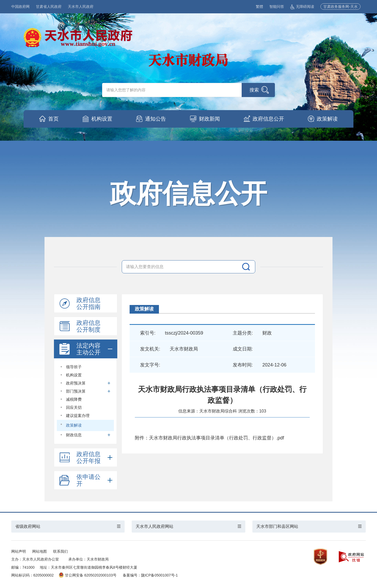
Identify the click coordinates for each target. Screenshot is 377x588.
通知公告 (156, 119)
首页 (53, 119)
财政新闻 (209, 119)
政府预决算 (88, 383)
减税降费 (74, 399)
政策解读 (327, 119)
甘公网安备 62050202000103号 (88, 575)
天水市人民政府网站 (154, 526)
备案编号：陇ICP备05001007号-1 (150, 575)
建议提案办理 (78, 415)
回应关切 (74, 407)
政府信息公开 (268, 119)
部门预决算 (88, 391)
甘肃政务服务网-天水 (340, 7)
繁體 (259, 7)
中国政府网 (20, 7)
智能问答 (277, 7)
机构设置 (102, 119)
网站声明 (19, 551)
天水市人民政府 (81, 7)
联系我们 (60, 551)
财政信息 (88, 435)
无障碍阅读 (302, 7)
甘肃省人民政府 (49, 7)
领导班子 (74, 367)
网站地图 (40, 551)
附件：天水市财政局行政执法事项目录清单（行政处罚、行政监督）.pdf (209, 438)
